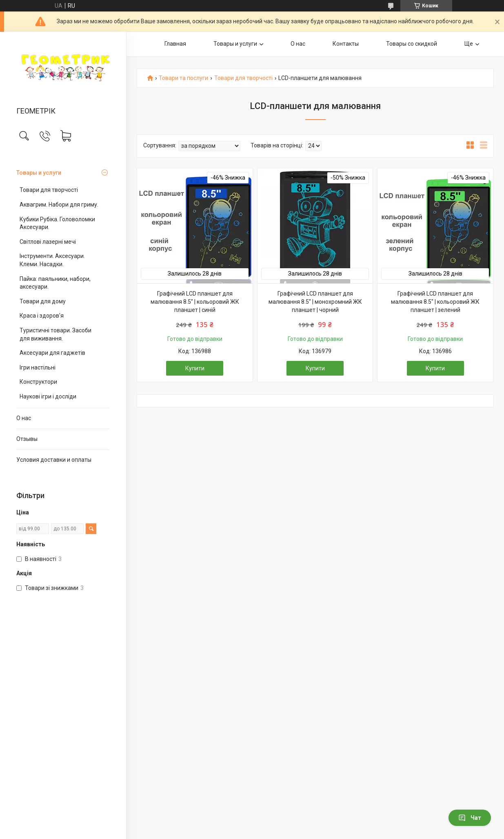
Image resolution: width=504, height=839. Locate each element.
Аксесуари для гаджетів (52, 353)
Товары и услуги (39, 173)
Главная (175, 44)
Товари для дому (43, 301)
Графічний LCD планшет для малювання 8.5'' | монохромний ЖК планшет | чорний (315, 302)
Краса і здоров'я (42, 316)
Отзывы (27, 439)
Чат (470, 818)
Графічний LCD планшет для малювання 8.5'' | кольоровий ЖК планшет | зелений (435, 302)
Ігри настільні (38, 367)
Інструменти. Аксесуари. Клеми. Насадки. (52, 260)
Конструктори (38, 382)
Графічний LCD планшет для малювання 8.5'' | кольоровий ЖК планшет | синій (195, 302)
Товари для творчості (49, 190)
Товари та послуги (183, 78)
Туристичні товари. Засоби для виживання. (56, 334)
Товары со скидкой (412, 44)
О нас (24, 418)
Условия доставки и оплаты (54, 460)
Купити (195, 368)
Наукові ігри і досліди (48, 396)
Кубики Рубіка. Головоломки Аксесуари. (57, 223)
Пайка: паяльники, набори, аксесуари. (55, 283)
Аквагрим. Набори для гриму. (59, 205)
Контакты (346, 44)
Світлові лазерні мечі (48, 242)
